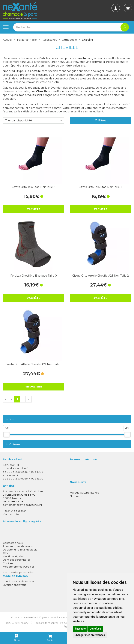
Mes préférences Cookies (19, 567)
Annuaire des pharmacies (18, 572)
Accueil (7, 40)
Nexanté (27, 623)
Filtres (100, 120)
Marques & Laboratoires (84, 493)
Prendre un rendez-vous (18, 546)
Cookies (8, 563)
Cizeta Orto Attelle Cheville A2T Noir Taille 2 (101, 276)
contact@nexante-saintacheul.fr (22, 505)
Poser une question (15, 511)
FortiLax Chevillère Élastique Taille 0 (34, 276)
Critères (13, 444)
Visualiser (34, 387)
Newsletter (77, 496)
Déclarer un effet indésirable (20, 550)
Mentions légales (13, 556)
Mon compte (11, 514)
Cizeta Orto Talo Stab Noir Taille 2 (33, 187)
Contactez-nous (13, 543)
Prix (10, 419)
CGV (6, 553)
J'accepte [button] (80, 629)
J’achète (34, 209)
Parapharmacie (27, 40)
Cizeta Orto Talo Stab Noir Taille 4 (100, 187)
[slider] (7, 435)
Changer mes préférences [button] (90, 635)
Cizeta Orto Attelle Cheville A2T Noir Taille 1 (33, 364)
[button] (34, 120)
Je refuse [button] (95, 629)
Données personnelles (17, 560)
